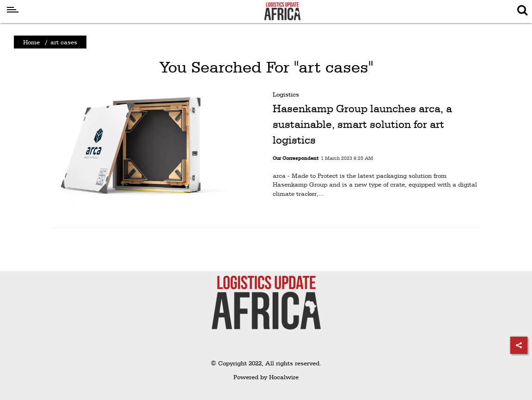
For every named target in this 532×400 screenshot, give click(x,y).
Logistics (286, 94)
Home (31, 42)
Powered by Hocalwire (266, 377)
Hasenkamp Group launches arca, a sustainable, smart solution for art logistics (362, 124)
